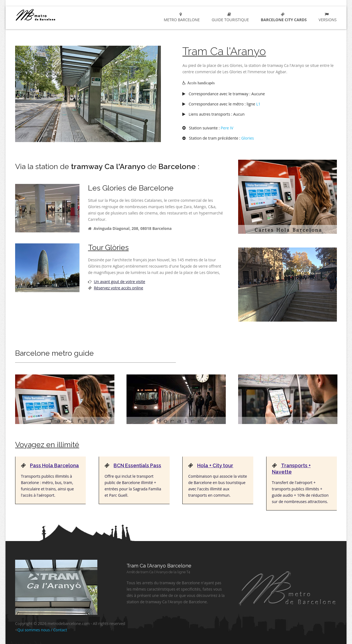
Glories (248, 138)
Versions (327, 17)
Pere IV (227, 128)
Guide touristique (229, 17)
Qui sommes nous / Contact (42, 630)
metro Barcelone (55, 15)
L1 (258, 104)
